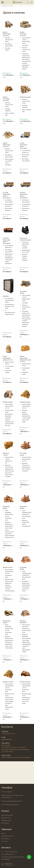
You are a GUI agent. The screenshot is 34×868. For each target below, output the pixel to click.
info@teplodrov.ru (7, 739)
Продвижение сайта (9, 865)
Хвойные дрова (6, 820)
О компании (5, 839)
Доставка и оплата (7, 836)
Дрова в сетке (6, 818)
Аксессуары (5, 823)
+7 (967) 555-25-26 (8, 734)
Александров (7, 792)
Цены (3, 833)
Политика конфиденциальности (12, 801)
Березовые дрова (7, 815)
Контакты (5, 841)
